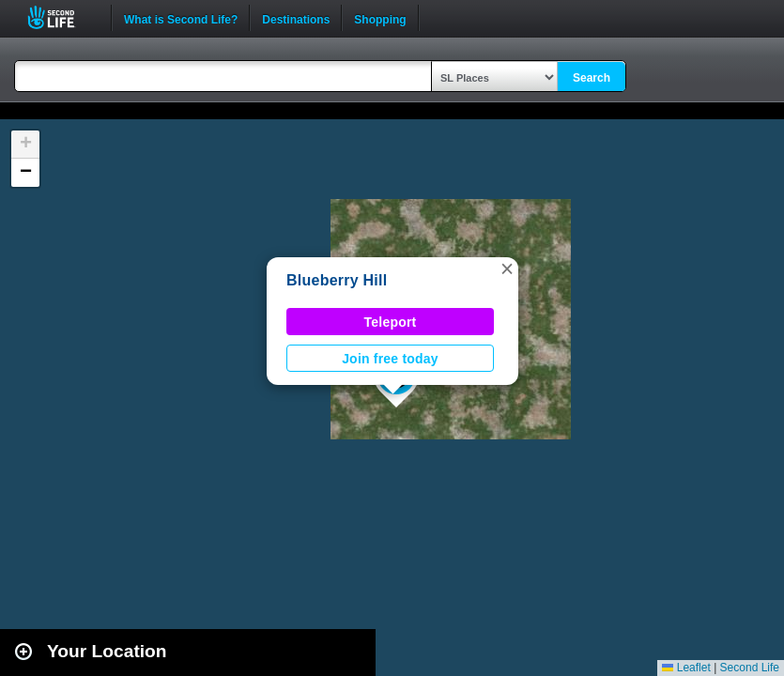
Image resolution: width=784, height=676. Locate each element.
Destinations (296, 18)
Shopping (380, 18)
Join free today (390, 359)
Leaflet (686, 668)
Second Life (61, 17)
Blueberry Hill (337, 280)
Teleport (391, 322)
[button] (507, 269)
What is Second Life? (181, 18)
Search (592, 78)
